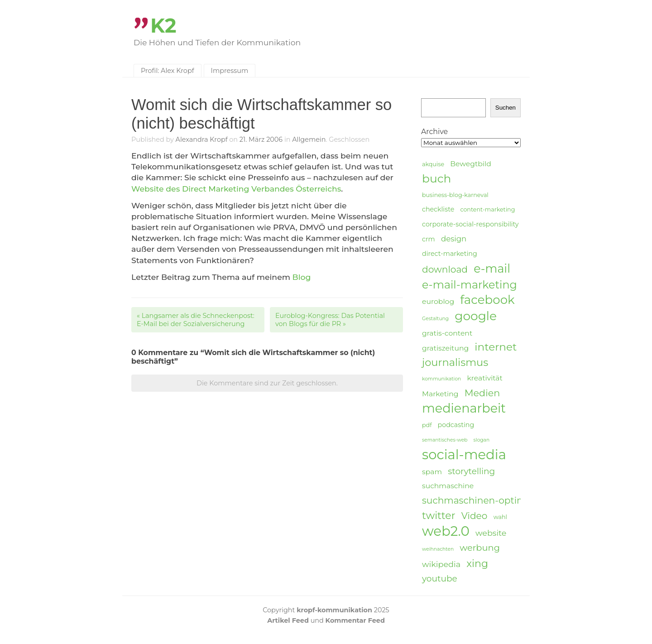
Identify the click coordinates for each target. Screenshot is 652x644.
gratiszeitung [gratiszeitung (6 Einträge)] (445, 348)
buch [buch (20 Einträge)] (436, 178)
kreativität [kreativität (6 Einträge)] (484, 378)
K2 (163, 26)
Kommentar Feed (355, 620)
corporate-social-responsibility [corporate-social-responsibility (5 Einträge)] (470, 224)
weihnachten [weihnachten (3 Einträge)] (438, 549)
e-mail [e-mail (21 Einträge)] (492, 268)
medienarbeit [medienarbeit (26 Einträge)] (464, 409)
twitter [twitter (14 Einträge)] (439, 516)
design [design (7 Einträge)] (454, 239)
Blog (302, 277)
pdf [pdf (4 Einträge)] (427, 425)
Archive (434, 132)
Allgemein (309, 139)
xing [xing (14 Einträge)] (477, 564)
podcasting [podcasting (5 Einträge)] (456, 425)
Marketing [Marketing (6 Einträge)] (440, 394)
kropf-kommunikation (334, 610)
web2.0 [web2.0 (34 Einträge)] (446, 531)
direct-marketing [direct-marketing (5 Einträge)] (450, 254)
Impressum (230, 71)
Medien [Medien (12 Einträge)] (482, 393)
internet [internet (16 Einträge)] (496, 347)
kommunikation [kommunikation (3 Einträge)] (441, 379)
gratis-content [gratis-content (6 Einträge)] (447, 333)
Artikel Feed (288, 620)
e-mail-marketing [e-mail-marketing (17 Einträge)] (470, 285)
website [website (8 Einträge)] (491, 533)
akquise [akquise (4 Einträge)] (433, 164)
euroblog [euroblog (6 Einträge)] (438, 301)
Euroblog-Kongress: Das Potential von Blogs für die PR (330, 320)
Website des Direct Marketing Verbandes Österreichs (236, 189)
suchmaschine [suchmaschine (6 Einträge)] (448, 486)
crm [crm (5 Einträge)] (429, 239)
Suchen (506, 108)
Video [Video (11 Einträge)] (475, 516)
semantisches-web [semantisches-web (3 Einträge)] (445, 440)
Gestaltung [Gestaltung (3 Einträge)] (435, 319)
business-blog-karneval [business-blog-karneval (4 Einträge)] (455, 195)
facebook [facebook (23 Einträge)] (487, 300)
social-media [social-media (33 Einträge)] (464, 455)
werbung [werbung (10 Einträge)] (480, 548)
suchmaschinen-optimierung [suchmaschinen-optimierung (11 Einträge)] (489, 500)
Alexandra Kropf (202, 139)
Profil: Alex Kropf (168, 71)
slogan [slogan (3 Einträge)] (482, 440)
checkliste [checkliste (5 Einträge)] (438, 209)
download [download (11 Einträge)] (445, 269)
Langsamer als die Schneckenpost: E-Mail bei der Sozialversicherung (196, 320)
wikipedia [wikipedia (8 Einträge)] (441, 564)
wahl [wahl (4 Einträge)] (500, 517)
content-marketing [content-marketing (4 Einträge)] (487, 209)
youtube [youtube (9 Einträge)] (440, 579)
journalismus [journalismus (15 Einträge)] (455, 362)
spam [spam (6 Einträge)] (432, 472)
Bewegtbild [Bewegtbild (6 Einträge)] (471, 164)
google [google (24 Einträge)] (476, 316)
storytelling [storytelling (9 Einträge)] (471, 471)
